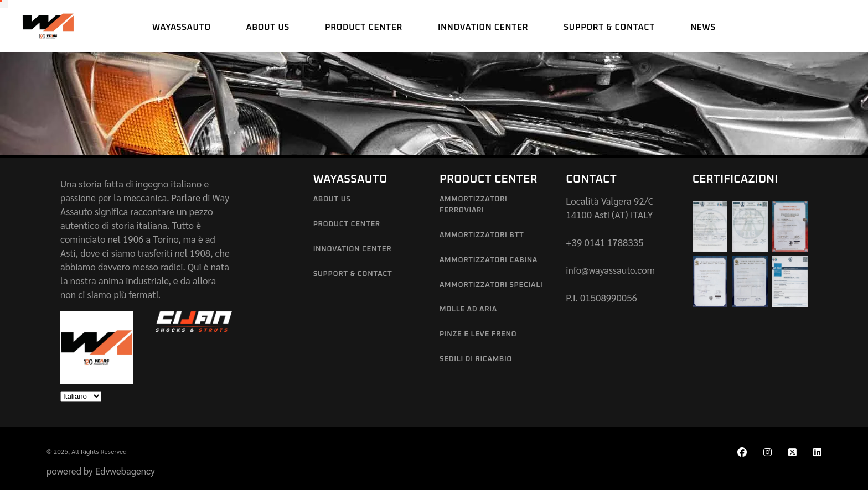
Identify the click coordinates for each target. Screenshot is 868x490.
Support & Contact (353, 274)
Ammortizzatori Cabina (489, 260)
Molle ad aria (468, 309)
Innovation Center (353, 249)
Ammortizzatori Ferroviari (474, 205)
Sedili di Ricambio (476, 359)
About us (332, 199)
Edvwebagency (125, 471)
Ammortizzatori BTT (482, 235)
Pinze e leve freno (478, 334)
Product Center (347, 224)
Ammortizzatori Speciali (491, 285)
